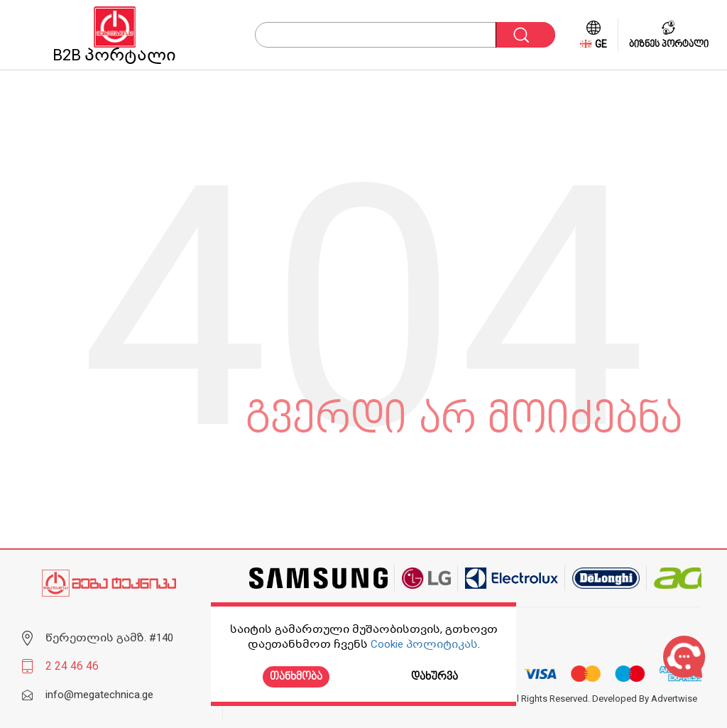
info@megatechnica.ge (99, 695)
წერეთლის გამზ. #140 (109, 638)
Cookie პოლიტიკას (424, 644)
